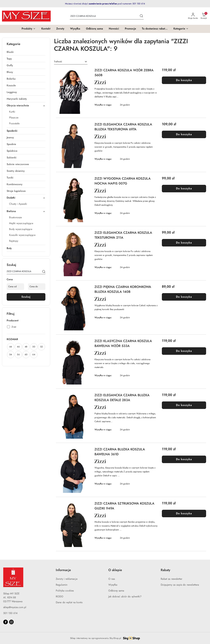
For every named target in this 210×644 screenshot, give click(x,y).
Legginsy (12, 92)
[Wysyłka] (75, 29)
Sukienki (12, 158)
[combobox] (71, 62)
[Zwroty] (60, 29)
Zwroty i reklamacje (67, 579)
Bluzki (10, 52)
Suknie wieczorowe (18, 164)
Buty (9, 248)
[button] (29, 29)
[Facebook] (6, 622)
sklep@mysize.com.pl (15, 607)
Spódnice (12, 151)
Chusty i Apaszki (18, 204)
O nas (112, 579)
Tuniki (10, 178)
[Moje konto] (193, 16)
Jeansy (10, 138)
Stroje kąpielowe (16, 191)
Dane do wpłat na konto (69, 602)
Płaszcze (14, 118)
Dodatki (26, 198)
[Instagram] (11, 622)
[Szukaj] (44, 272)
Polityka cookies (65, 591)
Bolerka (11, 79)
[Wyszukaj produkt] (107, 16)
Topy (9, 59)
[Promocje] (130, 29)
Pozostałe (14, 123)
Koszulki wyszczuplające (22, 235)
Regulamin (62, 585)
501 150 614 (10, 613)
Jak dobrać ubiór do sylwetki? (125, 597)
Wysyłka (113, 585)
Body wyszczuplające (21, 229)
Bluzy (10, 72)
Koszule (11, 85)
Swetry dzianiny (16, 171)
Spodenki (12, 131)
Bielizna (26, 211)
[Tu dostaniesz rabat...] (155, 29)
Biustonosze (15, 217)
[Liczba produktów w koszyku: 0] (204, 16)
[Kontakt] (46, 29)
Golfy (10, 65)
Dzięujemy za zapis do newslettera (180, 585)
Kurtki (12, 112)
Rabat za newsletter (171, 579)
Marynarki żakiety (17, 99)
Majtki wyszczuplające (21, 223)
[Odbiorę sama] (95, 29)
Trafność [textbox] (58, 62)
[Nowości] (114, 29)
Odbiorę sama (116, 591)
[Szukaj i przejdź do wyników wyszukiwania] (141, 16)
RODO (60, 597)
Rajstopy (14, 241)
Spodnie (11, 144)
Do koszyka (184, 80)
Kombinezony (15, 184)
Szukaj (26, 297)
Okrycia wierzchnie (26, 106)
